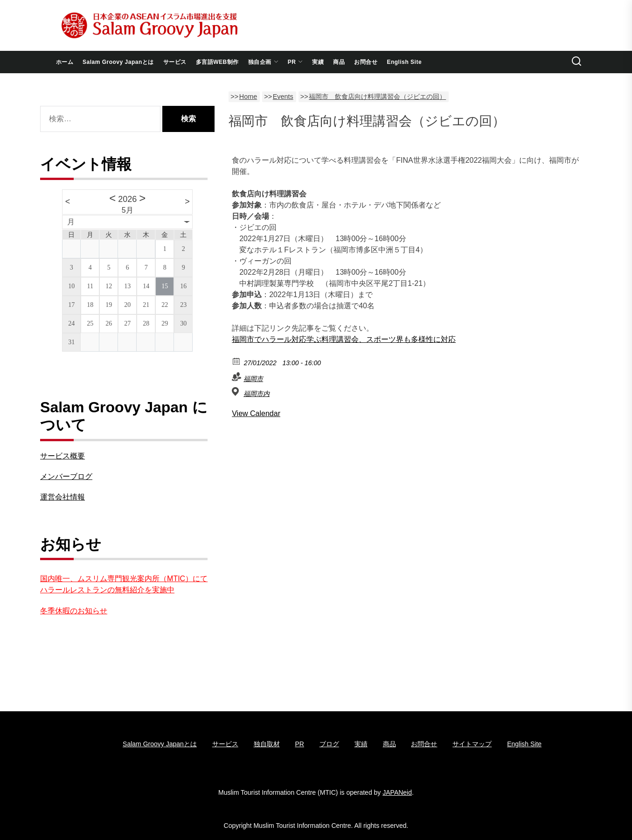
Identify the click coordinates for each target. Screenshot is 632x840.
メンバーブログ (66, 476)
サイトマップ (472, 744)
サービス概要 (63, 456)
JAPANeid (397, 792)
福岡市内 (257, 394)
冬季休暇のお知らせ (74, 611)
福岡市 (253, 379)
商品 (339, 62)
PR (295, 62)
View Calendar (256, 413)
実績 (318, 62)
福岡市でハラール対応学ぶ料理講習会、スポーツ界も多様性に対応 (344, 339)
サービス (175, 62)
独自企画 (263, 62)
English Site (404, 62)
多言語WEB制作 (217, 62)
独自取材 (267, 744)
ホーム (65, 62)
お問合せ (366, 62)
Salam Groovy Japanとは (118, 62)
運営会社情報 (63, 497)
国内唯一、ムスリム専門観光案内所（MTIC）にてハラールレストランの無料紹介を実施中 (124, 584)
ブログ (329, 744)
